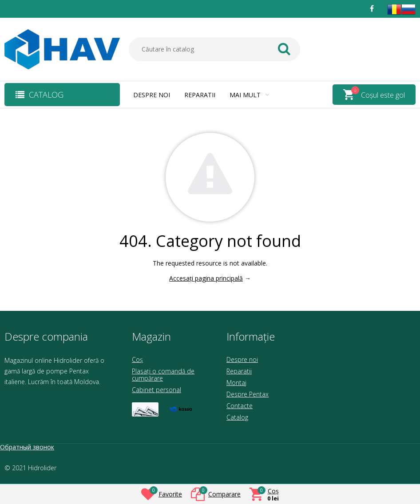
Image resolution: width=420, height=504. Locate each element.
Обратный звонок (27, 447)
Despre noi (152, 95)
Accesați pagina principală (206, 278)
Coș (137, 359)
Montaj (236, 383)
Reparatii (200, 95)
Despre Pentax (248, 394)
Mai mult (249, 95)
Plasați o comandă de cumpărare (163, 375)
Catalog (237, 417)
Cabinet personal (157, 390)
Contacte (240, 406)
